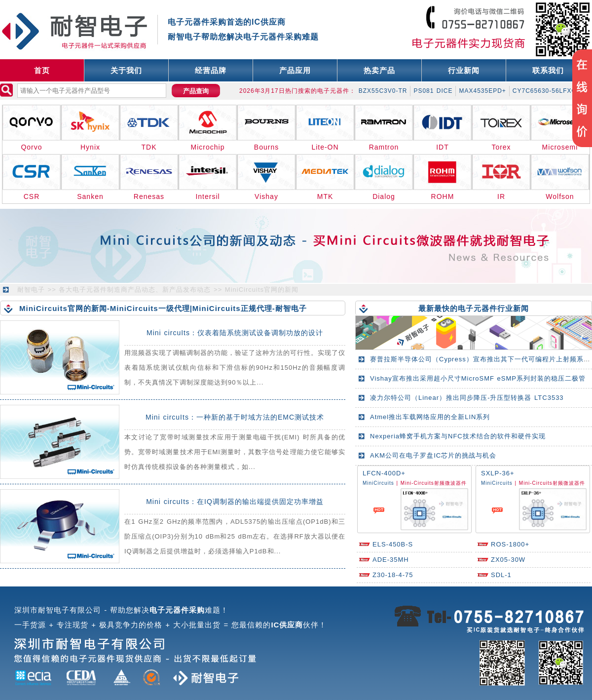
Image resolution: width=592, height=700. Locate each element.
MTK (325, 196)
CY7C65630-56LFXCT (547, 91)
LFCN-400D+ (384, 473)
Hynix (90, 147)
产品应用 (295, 70)
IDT (443, 147)
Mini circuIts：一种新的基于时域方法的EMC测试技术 (235, 417)
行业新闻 (464, 70)
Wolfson (560, 196)
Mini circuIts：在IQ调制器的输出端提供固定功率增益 (235, 502)
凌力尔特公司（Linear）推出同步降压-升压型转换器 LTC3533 (467, 398)
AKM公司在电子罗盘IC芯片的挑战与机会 (433, 455)
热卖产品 (379, 70)
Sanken (90, 196)
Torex (501, 147)
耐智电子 (31, 290)
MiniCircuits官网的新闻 (262, 290)
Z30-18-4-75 (393, 575)
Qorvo (31, 147)
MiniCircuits (378, 483)
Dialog (384, 196)
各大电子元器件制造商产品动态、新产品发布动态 (135, 290)
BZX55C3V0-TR (383, 91)
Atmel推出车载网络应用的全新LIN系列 (430, 417)
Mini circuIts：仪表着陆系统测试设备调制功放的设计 (235, 333)
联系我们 (548, 70)
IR (501, 196)
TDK (149, 147)
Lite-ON (325, 147)
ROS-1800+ (510, 544)
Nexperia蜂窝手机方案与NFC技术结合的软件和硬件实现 (458, 436)
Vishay (266, 196)
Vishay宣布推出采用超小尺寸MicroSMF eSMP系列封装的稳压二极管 (478, 378)
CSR (32, 196)
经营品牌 (211, 70)
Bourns (266, 147)
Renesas (149, 196)
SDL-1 (501, 575)
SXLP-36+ (498, 473)
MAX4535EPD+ (482, 91)
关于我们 (126, 70)
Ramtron (384, 147)
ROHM (443, 196)
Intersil (207, 196)
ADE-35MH (391, 560)
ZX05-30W (508, 560)
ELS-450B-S (393, 544)
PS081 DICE (433, 91)
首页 (42, 70)
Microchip (208, 147)
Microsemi (560, 147)
